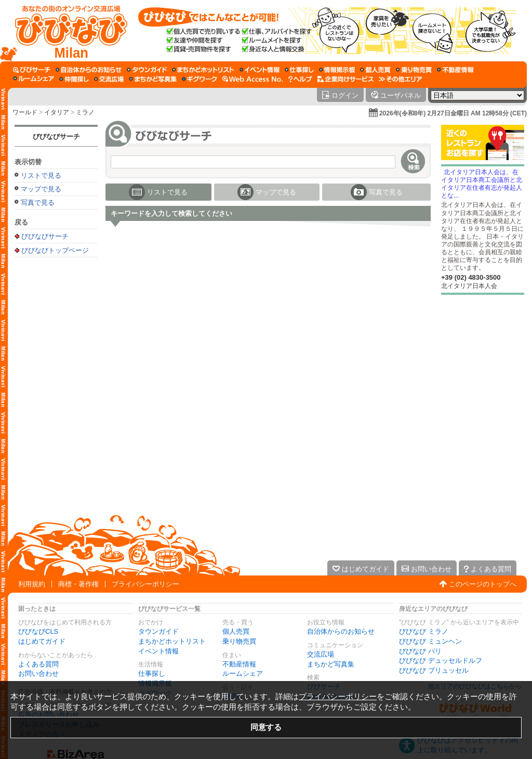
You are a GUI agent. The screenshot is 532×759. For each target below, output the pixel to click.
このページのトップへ (483, 584)
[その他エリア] (400, 79)
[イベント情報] (260, 70)
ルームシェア (243, 673)
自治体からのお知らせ (341, 631)
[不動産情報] (455, 70)
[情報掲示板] (337, 70)
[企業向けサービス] (345, 79)
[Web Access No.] (253, 79)
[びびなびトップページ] (66, 31)
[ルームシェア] (34, 79)
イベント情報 (158, 651)
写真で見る (38, 202)
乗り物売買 (239, 641)
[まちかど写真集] (153, 79)
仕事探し (152, 673)
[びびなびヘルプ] (300, 79)
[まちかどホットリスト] (203, 70)
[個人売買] (375, 70)
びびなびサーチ (56, 136)
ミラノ (85, 112)
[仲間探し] (74, 79)
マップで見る (41, 189)
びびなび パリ (420, 651)
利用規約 (32, 584)
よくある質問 (38, 664)
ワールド (25, 112)
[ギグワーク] (199, 79)
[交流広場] (109, 79)
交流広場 (321, 654)
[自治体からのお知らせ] (89, 70)
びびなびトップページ (55, 250)
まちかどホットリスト (172, 641)
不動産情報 (239, 664)
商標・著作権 (78, 584)
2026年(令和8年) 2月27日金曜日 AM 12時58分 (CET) (453, 113)
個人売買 (236, 631)
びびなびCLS (38, 631)
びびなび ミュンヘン (430, 641)
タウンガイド (158, 631)
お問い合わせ (38, 673)
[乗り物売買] (414, 70)
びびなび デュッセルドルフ (441, 660)
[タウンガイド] (147, 70)
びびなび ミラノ (424, 631)
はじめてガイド (42, 641)
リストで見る (41, 175)
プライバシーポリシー (145, 584)
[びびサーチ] (32, 70)
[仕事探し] (299, 70)
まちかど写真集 (331, 664)
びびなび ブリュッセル (434, 670)
